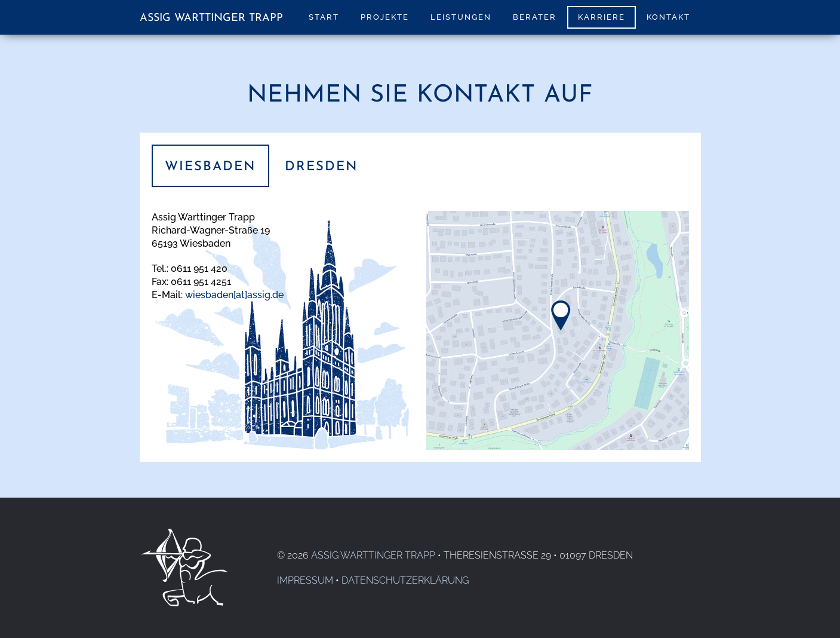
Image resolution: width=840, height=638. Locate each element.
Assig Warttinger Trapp (211, 18)
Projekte (385, 17)
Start (324, 17)
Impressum (305, 580)
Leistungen (461, 17)
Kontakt (668, 17)
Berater (535, 17)
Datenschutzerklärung (405, 580)
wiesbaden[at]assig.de (234, 295)
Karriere (601, 17)
